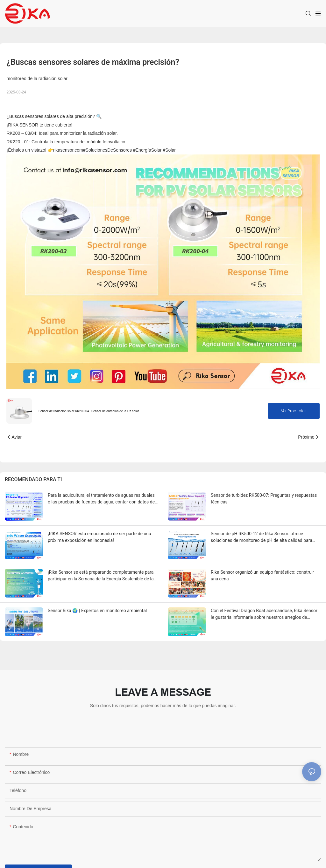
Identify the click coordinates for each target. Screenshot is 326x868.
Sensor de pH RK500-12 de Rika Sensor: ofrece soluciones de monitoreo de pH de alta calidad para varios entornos (262, 537)
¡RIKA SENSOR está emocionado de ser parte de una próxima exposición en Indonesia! (99, 537)
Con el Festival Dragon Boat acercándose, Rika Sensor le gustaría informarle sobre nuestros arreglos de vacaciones (264, 614)
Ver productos (294, 411)
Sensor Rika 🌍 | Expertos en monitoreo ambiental (97, 611)
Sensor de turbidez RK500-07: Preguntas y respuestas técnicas (264, 499)
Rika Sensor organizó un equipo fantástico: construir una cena (262, 575)
